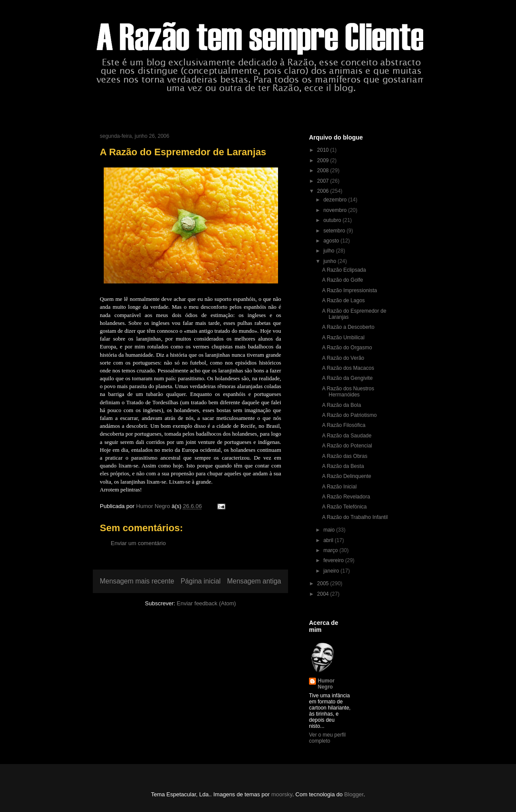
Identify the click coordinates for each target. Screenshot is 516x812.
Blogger (354, 794)
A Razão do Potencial (347, 446)
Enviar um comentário (138, 543)
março (331, 550)
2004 (324, 594)
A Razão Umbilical (343, 338)
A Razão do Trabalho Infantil (355, 517)
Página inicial (200, 581)
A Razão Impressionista (350, 290)
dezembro (336, 200)
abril (329, 540)
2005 (324, 583)
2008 (324, 171)
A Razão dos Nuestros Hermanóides (348, 392)
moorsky (282, 794)
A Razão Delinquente (347, 476)
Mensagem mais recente (137, 581)
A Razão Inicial (339, 487)
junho (331, 261)
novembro (336, 210)
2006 (324, 191)
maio (330, 530)
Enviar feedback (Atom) (207, 603)
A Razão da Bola (341, 405)
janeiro (332, 571)
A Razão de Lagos (343, 300)
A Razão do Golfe (343, 280)
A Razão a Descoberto (348, 327)
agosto (332, 241)
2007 (324, 181)
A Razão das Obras (345, 456)
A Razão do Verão (343, 358)
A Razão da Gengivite (347, 378)
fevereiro (334, 560)
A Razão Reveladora (346, 497)
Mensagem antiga (254, 581)
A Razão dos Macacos (348, 368)
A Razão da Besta (343, 466)
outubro (333, 220)
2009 (324, 160)
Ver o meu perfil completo (327, 738)
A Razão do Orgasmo (347, 348)
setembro (335, 231)
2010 (324, 150)
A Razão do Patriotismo (349, 415)
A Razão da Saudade (347, 436)
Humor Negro (326, 684)
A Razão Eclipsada (344, 270)
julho (330, 251)
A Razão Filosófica (344, 425)
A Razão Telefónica (345, 507)
